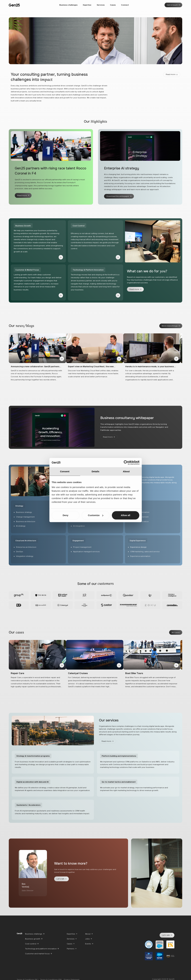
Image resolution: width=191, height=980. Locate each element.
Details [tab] (96, 471)
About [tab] (126, 471)
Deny (65, 515)
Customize (96, 515)
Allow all (126, 515)
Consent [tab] (65, 471)
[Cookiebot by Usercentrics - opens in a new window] (126, 463)
